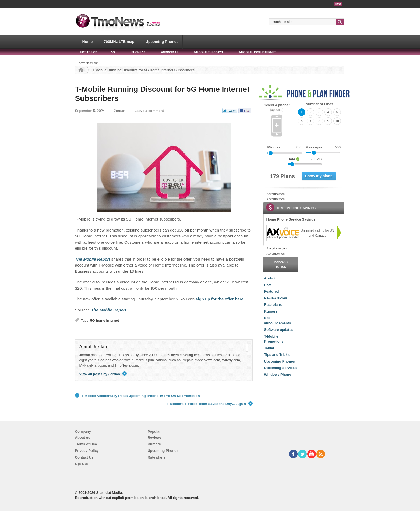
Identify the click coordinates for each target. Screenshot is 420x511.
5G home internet (105, 320)
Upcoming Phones (162, 42)
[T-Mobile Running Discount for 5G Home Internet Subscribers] (93, 259)
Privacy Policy (87, 451)
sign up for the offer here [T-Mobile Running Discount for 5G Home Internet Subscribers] (220, 299)
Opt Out (82, 464)
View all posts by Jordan (103, 374)
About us (83, 437)
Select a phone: (277, 107)
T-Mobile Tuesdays (208, 52)
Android (271, 278)
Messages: (323, 147)
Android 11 (169, 52)
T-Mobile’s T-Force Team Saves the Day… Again (210, 404)
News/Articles (276, 298)
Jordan (120, 111)
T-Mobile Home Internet (257, 52)
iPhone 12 (138, 52)
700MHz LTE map (119, 42)
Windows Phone (278, 375)
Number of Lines (320, 104)
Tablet (269, 348)
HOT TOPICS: (89, 52)
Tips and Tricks (277, 355)
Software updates (279, 330)
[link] (283, 233)
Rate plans (273, 305)
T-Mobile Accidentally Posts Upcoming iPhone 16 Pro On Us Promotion (137, 396)
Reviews (155, 437)
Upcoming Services (280, 368)
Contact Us (84, 457)
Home (88, 42)
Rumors (271, 311)
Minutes (274, 147)
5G (113, 52)
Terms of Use (86, 444)
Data (268, 285)
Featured (272, 291)
